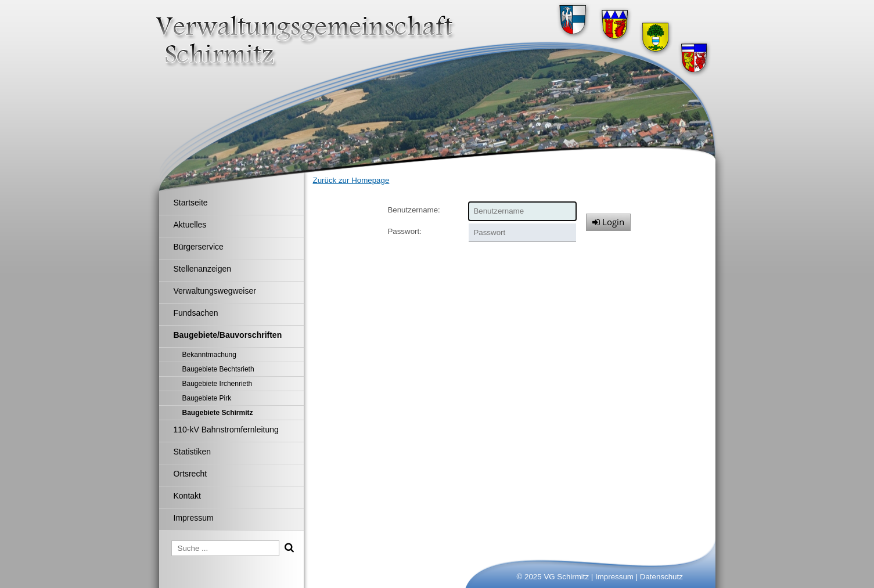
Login (608, 222)
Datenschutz (661, 577)
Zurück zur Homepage (351, 180)
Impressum (614, 577)
